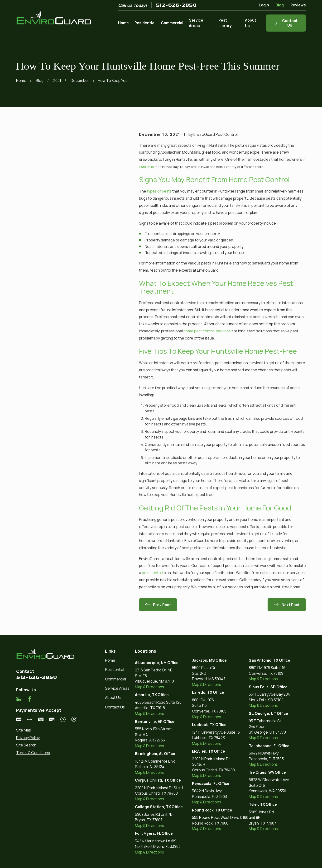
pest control (152, 573)
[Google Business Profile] (19, 699)
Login (264, 5)
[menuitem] (46, 730)
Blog (280, 5)
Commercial (115, 679)
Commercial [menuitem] (172, 23)
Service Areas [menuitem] (196, 23)
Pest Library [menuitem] (225, 23)
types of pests (159, 191)
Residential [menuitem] (145, 23)
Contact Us (115, 707)
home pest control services (207, 331)
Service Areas (117, 688)
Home (110, 660)
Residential (115, 670)
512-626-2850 (176, 5)
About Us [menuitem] (251, 23)
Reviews (298, 5)
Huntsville (146, 167)
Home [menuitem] (123, 23)
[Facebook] (30, 699)
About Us (113, 698)
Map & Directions (149, 687)
